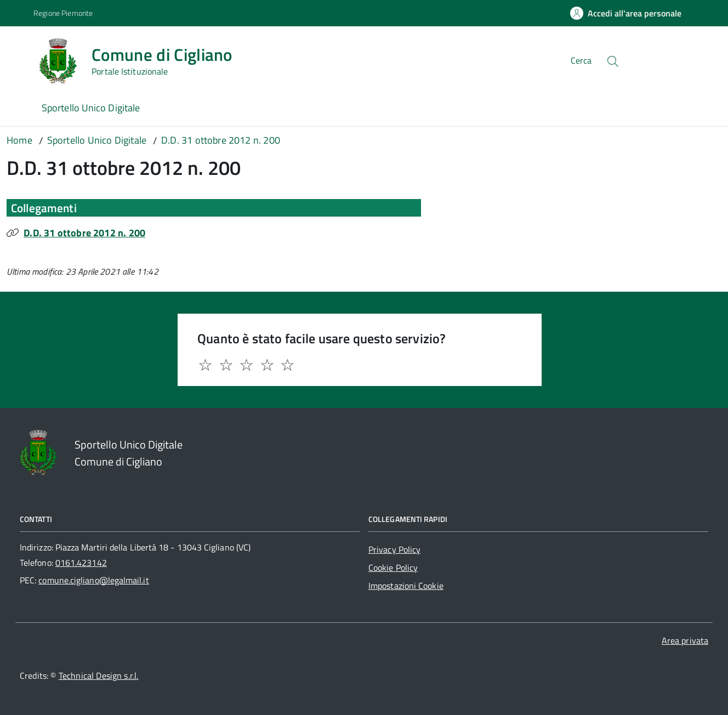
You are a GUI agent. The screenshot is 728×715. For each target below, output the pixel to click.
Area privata (685, 640)
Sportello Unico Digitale (91, 108)
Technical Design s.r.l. (99, 676)
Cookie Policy (393, 568)
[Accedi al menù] (20, 59)
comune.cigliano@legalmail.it (93, 580)
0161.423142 (81, 563)
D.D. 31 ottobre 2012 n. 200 (84, 233)
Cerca (581, 60)
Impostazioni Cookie (406, 586)
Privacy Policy (394, 549)
